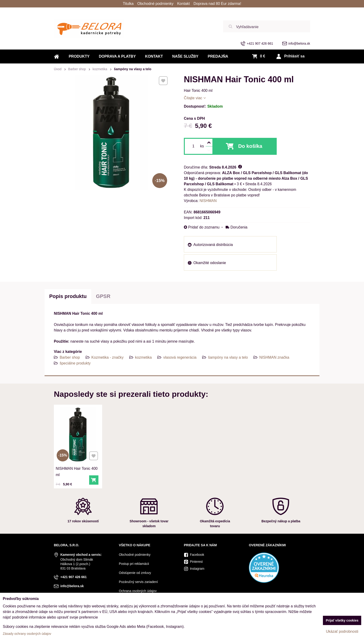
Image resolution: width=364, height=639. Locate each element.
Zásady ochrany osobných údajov (27, 634)
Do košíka (250, 146)
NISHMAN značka (274, 357)
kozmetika (143, 357)
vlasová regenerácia (180, 357)
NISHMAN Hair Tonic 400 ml (77, 468)
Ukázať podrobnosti (342, 631)
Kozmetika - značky (108, 357)
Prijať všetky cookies (342, 620)
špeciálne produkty (75, 363)
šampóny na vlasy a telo (228, 357)
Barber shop (70, 357)
